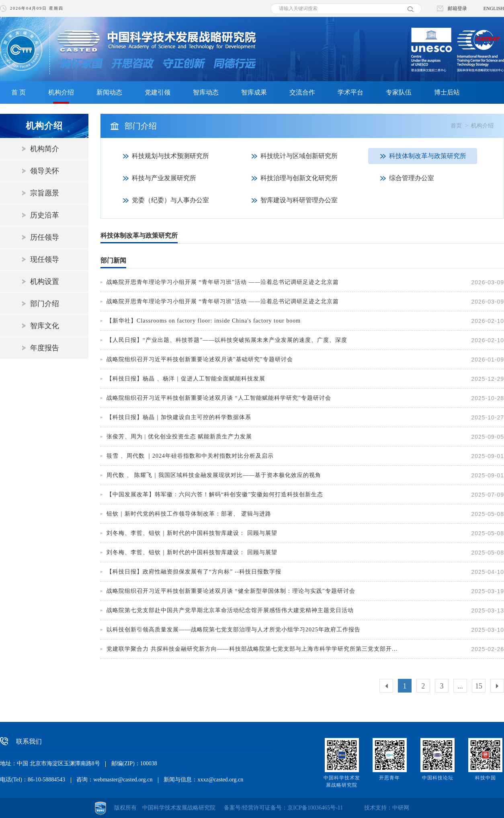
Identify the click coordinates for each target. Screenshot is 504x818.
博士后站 (447, 92)
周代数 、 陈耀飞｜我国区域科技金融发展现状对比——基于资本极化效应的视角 (214, 475)
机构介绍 (61, 92)
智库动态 (206, 92)
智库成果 (254, 92)
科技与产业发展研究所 (164, 178)
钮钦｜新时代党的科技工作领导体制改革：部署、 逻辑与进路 (189, 514)
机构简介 (45, 149)
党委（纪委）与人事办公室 (170, 200)
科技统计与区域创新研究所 (299, 156)
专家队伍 (399, 92)
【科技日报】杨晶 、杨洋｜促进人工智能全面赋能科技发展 (186, 379)
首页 (456, 126)
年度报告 (45, 348)
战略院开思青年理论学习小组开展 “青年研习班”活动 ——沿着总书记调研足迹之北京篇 (223, 282)
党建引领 (158, 92)
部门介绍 (45, 304)
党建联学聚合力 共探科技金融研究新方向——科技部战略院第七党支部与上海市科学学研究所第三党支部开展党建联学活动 (254, 649)
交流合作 (302, 92)
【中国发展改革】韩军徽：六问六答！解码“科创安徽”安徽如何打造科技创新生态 (215, 494)
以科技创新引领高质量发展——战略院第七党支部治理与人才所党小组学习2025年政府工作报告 (234, 630)
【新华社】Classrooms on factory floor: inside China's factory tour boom (204, 321)
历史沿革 (45, 215)
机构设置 (45, 282)
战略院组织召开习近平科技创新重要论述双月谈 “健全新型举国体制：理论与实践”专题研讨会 (231, 591)
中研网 (401, 808)
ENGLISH (494, 8)
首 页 (18, 92)
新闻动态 (109, 92)
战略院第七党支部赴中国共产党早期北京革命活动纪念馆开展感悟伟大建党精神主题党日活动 (230, 610)
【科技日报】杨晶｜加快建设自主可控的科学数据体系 (179, 417)
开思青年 (389, 778)
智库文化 (45, 326)
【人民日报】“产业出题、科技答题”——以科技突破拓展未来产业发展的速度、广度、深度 (227, 340)
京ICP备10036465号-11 (315, 808)
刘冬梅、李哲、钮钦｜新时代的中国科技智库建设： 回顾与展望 (192, 533)
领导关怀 (45, 171)
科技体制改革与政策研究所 (428, 156)
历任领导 (45, 237)
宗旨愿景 (45, 193)
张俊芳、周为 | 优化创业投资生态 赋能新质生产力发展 (179, 437)
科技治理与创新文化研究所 (299, 178)
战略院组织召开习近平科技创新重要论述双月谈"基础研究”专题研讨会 (200, 359)
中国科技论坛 (438, 778)
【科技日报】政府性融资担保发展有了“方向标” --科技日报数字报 (194, 572)
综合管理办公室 (412, 178)
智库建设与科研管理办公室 (299, 200)
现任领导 (45, 259)
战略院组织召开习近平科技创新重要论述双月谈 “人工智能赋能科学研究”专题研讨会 (219, 398)
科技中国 (486, 778)
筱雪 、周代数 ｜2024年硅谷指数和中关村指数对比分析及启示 (190, 456)
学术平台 (350, 92)
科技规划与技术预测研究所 (170, 156)
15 (479, 686)
